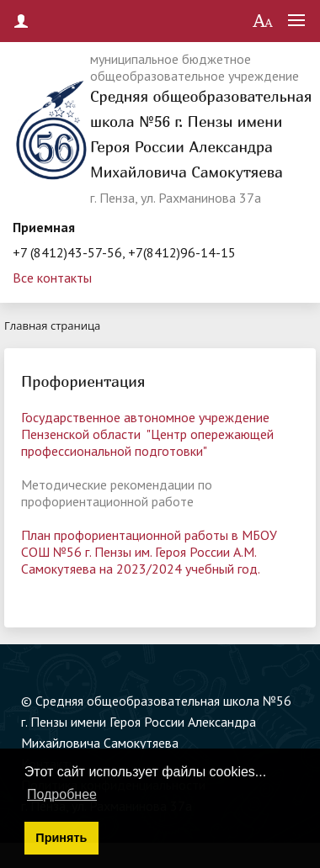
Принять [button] (61, 838)
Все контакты (52, 278)
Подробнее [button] (62, 794)
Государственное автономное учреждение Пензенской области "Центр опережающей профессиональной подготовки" (147, 434)
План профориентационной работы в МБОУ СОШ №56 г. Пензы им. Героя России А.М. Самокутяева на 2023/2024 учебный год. (149, 552)
